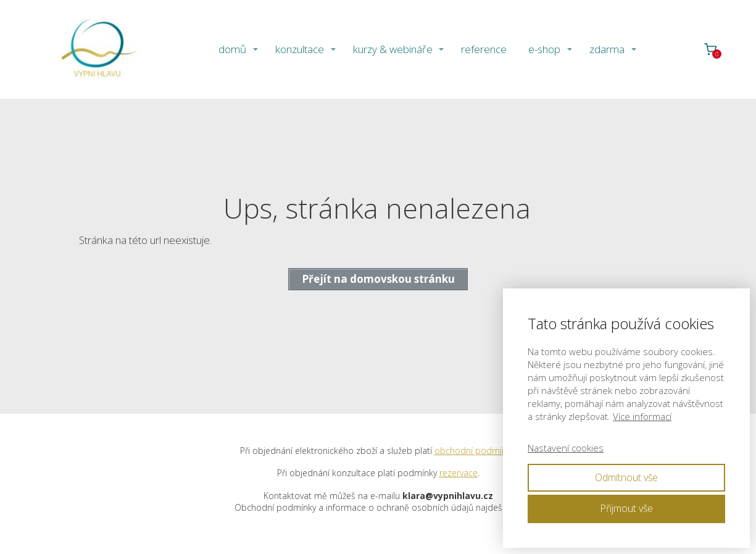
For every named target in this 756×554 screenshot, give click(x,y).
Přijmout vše (626, 508)
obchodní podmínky (475, 451)
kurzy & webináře (393, 49)
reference (484, 49)
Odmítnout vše (626, 477)
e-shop (544, 49)
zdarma (607, 49)
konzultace (300, 49)
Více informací (642, 416)
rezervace (459, 473)
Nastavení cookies (566, 448)
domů (232, 49)
